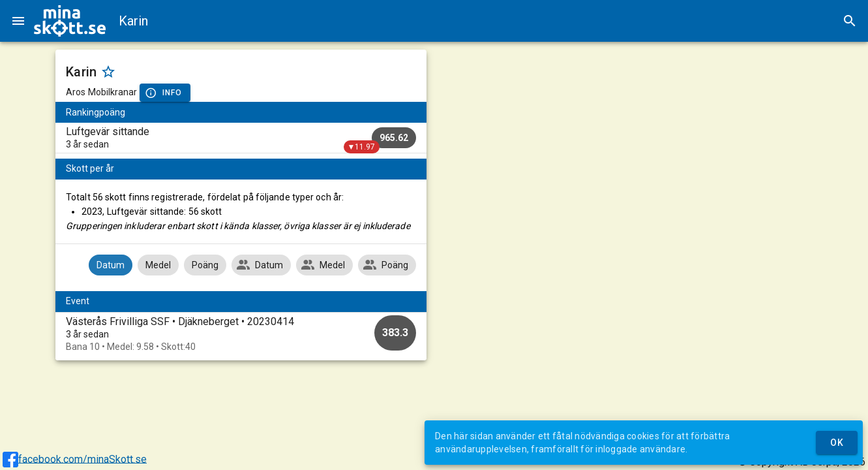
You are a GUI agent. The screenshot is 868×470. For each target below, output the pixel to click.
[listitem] (241, 138)
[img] (70, 21)
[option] (241, 334)
